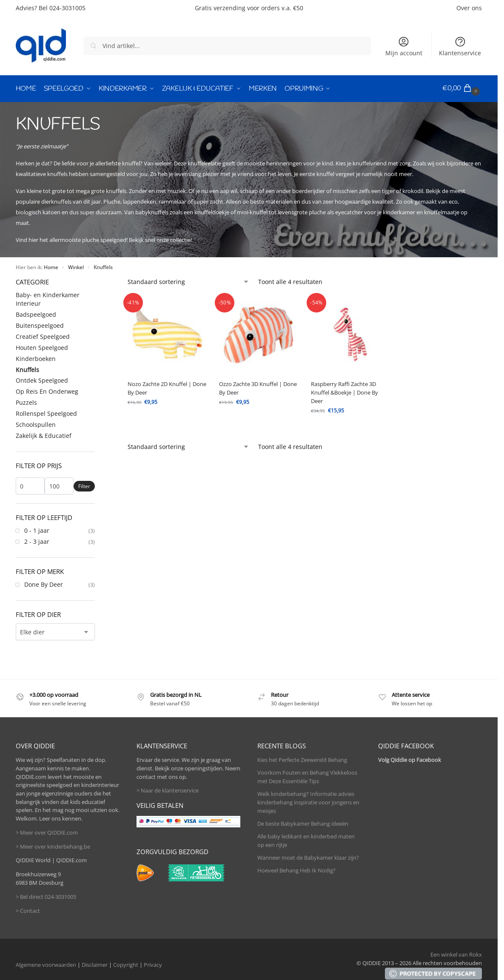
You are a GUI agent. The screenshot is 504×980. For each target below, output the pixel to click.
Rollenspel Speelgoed (46, 413)
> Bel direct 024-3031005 (46, 896)
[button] (462, 88)
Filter (84, 485)
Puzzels (26, 402)
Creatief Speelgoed (43, 336)
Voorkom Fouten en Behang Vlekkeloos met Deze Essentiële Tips (307, 776)
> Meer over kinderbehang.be (53, 846)
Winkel (76, 266)
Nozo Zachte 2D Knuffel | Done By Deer (167, 387)
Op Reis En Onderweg (47, 391)
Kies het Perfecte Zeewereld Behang (302, 759)
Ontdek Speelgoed (42, 380)
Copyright (126, 964)
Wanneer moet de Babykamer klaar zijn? (308, 857)
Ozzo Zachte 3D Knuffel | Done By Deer (258, 387)
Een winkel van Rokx (456, 954)
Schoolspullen (36, 424)
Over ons (469, 8)
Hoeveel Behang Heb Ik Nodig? (296, 869)
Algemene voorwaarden (46, 964)
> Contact (28, 910)
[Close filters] (97, 281)
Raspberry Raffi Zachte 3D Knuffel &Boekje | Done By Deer (345, 392)
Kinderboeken (36, 358)
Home (51, 266)
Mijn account (404, 46)
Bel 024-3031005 (62, 8)
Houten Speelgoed (42, 347)
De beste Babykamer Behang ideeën (303, 823)
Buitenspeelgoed (40, 325)
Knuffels (27, 369)
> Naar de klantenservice (168, 790)
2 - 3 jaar (37, 541)
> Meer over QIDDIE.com (47, 832)
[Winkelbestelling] (188, 281)
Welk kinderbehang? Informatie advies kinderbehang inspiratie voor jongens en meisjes (308, 801)
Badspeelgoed (36, 314)
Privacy (153, 964)
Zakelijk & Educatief (44, 435)
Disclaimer (95, 964)
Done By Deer (44, 584)
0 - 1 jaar (37, 530)
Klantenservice (460, 46)
